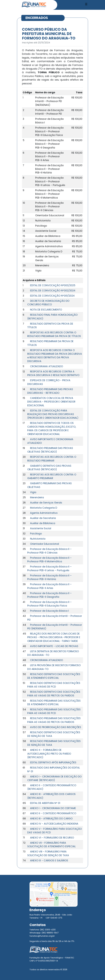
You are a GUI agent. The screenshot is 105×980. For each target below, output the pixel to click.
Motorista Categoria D (44, 508)
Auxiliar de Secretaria (43, 518)
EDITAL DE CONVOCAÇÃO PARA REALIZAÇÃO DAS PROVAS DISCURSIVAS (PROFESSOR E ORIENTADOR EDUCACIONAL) (53, 414)
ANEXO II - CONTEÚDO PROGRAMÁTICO (53, 813)
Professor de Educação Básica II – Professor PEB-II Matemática (49, 560)
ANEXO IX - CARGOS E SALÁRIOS (49, 861)
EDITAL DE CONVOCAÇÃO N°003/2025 (53, 285)
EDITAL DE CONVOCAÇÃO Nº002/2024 (53, 291)
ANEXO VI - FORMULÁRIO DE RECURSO (52, 838)
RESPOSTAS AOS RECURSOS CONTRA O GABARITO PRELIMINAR (52, 476)
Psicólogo (36, 534)
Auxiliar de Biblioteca (43, 523)
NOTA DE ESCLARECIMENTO (46, 310)
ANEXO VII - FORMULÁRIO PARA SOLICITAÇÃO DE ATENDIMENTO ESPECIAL (51, 845)
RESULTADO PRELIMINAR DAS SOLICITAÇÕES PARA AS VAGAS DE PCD (54, 711)
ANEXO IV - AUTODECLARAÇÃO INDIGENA (54, 824)
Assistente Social (41, 528)
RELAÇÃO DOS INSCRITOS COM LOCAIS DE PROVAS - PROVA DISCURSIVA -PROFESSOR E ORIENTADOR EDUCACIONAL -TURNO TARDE (54, 637)
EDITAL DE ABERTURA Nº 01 (45, 803)
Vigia (33, 492)
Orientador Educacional (44, 544)
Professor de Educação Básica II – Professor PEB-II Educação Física (49, 604)
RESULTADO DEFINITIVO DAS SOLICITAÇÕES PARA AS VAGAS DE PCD (54, 685)
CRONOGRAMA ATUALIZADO (47, 366)
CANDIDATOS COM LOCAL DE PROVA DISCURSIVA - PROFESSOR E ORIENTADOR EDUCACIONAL (51, 402)
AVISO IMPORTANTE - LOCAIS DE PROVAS (54, 646)
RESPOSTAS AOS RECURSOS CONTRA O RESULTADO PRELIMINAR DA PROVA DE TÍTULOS (54, 334)
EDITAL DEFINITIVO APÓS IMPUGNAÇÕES (53, 763)
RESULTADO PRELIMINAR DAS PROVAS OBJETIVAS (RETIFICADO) (50, 450)
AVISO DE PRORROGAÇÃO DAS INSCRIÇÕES (56, 727)
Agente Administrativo (44, 513)
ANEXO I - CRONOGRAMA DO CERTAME (53, 808)
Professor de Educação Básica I (49, 611)
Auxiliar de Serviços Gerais (46, 503)
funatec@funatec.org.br (42, 936)
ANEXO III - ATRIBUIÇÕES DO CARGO (51, 819)
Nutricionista (38, 539)
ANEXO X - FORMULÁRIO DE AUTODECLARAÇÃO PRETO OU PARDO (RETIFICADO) (49, 754)
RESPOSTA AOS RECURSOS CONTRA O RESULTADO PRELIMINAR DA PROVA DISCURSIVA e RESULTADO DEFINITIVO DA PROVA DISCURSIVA (55, 356)
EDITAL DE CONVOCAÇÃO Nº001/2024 (52, 296)
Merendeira (37, 497)
